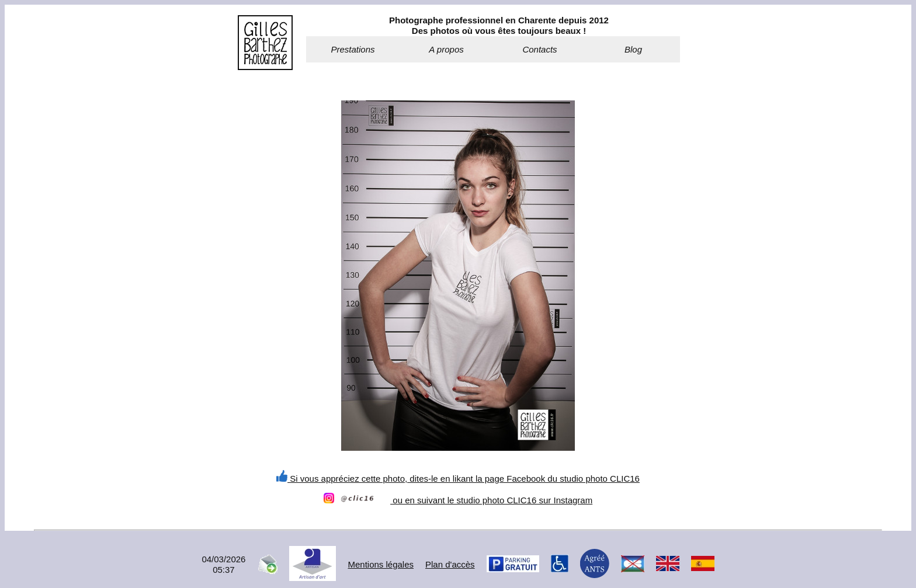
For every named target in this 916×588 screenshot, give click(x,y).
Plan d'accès (450, 564)
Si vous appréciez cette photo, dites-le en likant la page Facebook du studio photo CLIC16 (458, 479)
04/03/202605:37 (223, 564)
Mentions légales (381, 564)
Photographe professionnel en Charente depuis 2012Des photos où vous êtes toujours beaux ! (499, 25)
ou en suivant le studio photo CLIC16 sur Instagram (458, 500)
